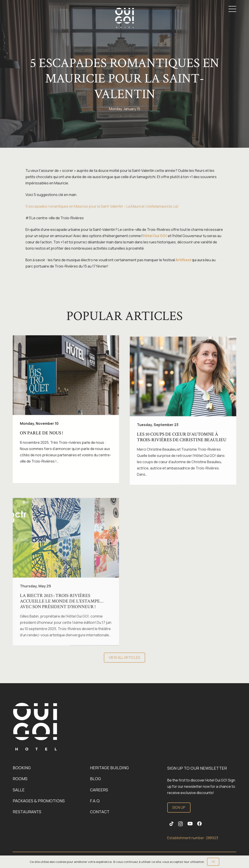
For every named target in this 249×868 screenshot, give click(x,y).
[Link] (35, 727)
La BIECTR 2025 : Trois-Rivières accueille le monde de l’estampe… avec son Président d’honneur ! (62, 609)
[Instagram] (180, 824)
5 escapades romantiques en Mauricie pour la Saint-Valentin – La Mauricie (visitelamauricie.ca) (102, 206)
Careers (99, 790)
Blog (95, 779)
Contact (100, 812)
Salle (19, 790)
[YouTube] (190, 824)
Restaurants (27, 812)
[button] (232, 9)
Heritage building (109, 768)
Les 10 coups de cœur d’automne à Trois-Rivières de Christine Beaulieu (182, 441)
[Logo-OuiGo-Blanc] (124, 18)
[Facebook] (200, 824)
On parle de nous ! (41, 435)
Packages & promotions (39, 801)
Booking (22, 768)
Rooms (20, 779)
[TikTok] (172, 824)
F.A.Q (95, 801)
